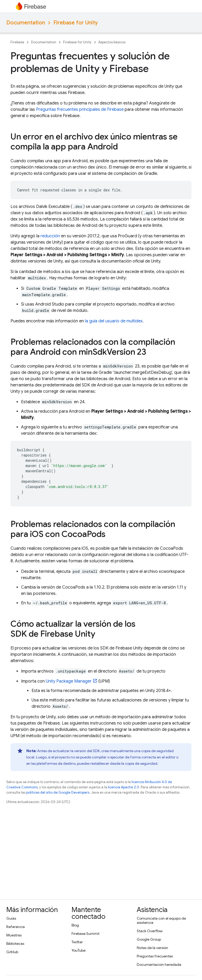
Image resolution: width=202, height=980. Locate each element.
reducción (50, 236)
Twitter (77, 942)
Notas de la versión (152, 948)
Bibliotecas (15, 944)
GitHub (12, 952)
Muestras (14, 935)
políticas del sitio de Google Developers (58, 792)
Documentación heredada (159, 965)
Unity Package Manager (69, 681)
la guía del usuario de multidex (114, 321)
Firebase (17, 42)
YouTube (79, 950)
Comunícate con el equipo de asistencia (161, 920)
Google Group (149, 939)
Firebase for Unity (76, 23)
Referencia (16, 927)
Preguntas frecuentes (155, 956)
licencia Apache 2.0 (123, 787)
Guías (11, 918)
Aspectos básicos (112, 42)
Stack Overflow (150, 931)
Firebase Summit (85, 934)
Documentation (26, 23)
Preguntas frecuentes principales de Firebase (80, 109)
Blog (75, 925)
